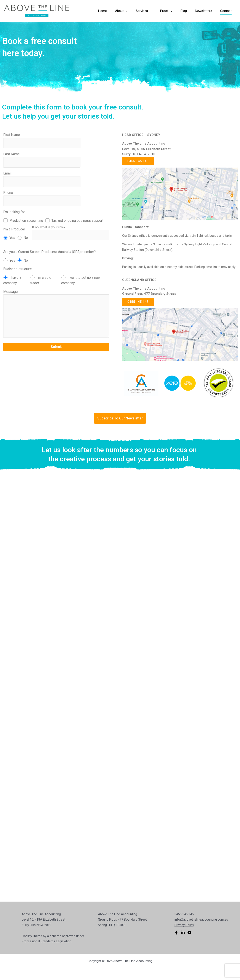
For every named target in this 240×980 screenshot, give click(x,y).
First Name (42, 140)
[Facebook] (176, 933)
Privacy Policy (184, 925)
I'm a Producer (14, 229)
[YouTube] (189, 933)
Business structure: (18, 269)
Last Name (42, 160)
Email (42, 179)
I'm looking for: (14, 212)
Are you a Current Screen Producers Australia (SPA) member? (50, 252)
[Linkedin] (183, 933)
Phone (42, 198)
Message (56, 315)
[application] (135, 11)
